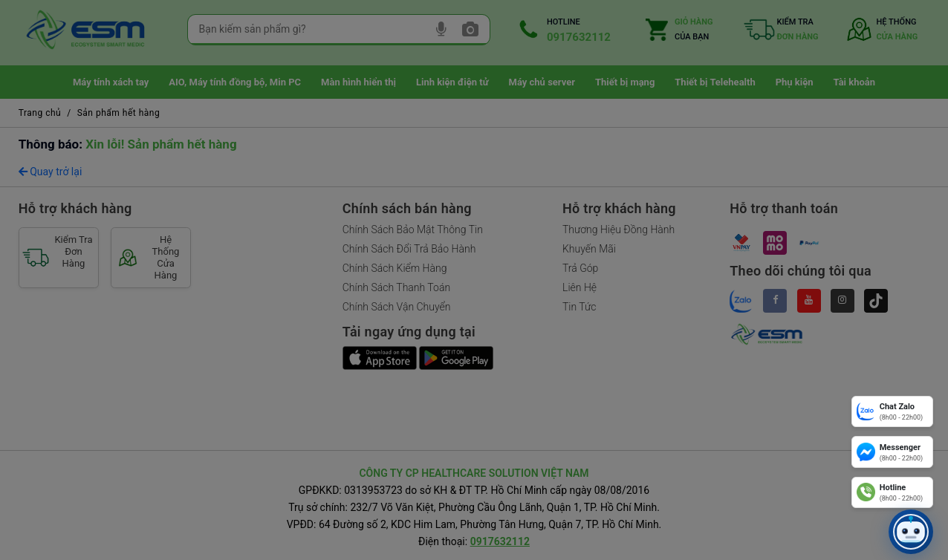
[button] (911, 532)
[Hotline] (892, 492)
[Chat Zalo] (892, 411)
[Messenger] (892, 452)
